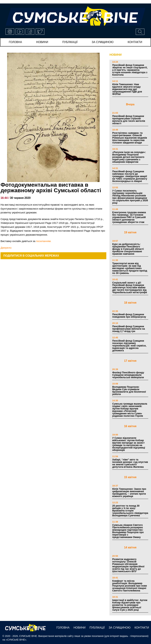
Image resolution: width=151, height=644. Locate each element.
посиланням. (44, 241)
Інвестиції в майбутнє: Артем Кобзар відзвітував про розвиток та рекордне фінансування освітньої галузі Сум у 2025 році (130, 605)
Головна (15, 42)
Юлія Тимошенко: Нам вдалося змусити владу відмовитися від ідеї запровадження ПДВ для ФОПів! (127, 89)
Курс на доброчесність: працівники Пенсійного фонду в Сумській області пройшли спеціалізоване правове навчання (128, 249)
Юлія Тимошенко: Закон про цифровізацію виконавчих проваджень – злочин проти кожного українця (129, 493)
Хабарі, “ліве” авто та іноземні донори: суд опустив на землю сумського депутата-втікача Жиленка (130, 463)
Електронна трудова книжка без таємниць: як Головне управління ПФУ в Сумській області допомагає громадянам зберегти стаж (129, 217)
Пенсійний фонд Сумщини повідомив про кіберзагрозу (129, 316)
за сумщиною (103, 42)
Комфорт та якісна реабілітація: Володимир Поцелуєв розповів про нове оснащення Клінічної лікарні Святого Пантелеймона (130, 586)
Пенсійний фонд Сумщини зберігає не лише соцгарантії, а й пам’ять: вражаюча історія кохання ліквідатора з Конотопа (130, 70)
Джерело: (6, 248)
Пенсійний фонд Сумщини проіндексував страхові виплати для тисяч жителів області (129, 120)
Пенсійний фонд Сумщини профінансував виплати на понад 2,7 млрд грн (129, 329)
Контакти (135, 42)
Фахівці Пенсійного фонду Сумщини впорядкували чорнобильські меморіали (128, 375)
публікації (70, 42)
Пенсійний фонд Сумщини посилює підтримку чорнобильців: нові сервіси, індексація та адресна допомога (129, 346)
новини (42, 42)
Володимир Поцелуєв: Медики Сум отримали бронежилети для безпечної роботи (129, 391)
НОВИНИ (116, 55)
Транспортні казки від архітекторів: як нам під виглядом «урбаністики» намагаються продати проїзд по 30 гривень (130, 268)
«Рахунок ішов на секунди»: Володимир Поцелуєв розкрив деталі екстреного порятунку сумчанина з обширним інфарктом (129, 157)
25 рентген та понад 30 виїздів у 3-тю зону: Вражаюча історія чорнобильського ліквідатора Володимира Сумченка (130, 511)
